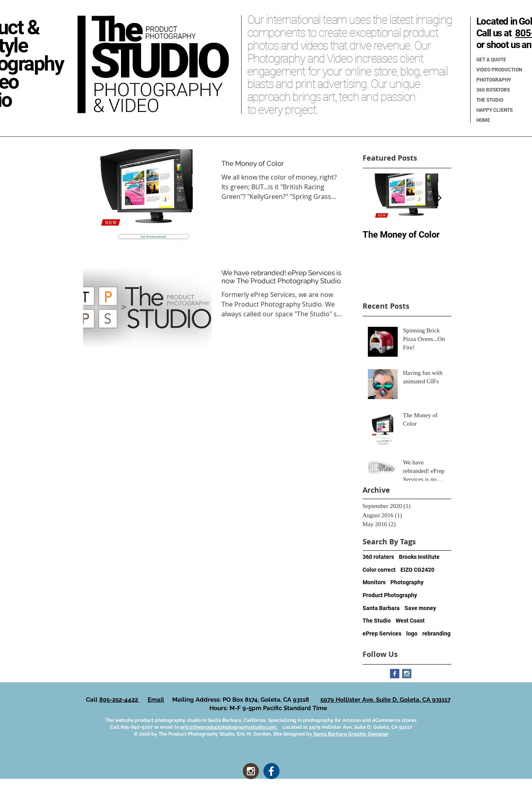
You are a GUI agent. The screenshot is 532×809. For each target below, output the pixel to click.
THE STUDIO (490, 100)
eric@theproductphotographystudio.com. (229, 727)
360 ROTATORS (493, 90)
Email (156, 700)
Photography (407, 582)
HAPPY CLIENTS (494, 110)
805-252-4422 (119, 700)
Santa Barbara (381, 608)
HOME (483, 120)
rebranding (436, 633)
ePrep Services (382, 633)
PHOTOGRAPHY (494, 80)
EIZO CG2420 (417, 570)
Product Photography (390, 595)
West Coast (410, 621)
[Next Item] (438, 199)
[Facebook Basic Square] (395, 674)
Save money (420, 608)
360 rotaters (378, 557)
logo (412, 633)
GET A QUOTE (491, 60)
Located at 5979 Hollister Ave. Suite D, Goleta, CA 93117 (345, 727)
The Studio (377, 621)
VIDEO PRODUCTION (499, 70)
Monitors (374, 582)
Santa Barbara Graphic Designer (351, 734)
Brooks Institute (419, 557)
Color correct (379, 570)
